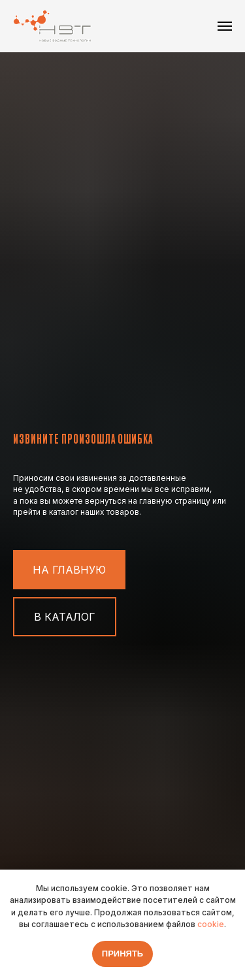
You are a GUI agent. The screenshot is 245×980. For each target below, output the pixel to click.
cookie (211, 924)
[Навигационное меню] (225, 26)
